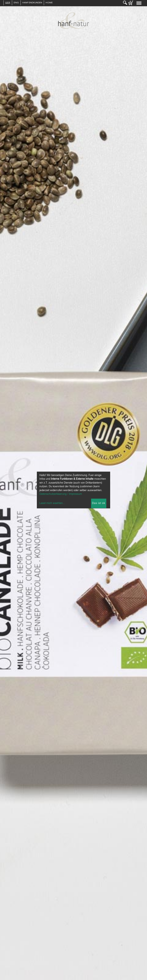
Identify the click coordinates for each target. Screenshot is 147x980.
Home (49, 3)
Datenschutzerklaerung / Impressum (61, 494)
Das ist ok (99, 503)
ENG (16, 3)
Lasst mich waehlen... (52, 503)
